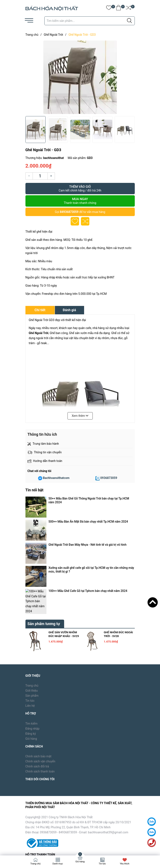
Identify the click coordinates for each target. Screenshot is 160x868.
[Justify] (129, 21)
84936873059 (69, 212)
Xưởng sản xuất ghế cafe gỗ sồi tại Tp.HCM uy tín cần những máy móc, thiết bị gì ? (91, 522)
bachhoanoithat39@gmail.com (108, 750)
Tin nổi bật (34, 490)
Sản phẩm (32, 614)
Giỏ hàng (31, 656)
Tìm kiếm (32, 641)
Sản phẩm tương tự (44, 541)
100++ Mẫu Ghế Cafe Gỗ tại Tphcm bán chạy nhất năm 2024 (88, 530)
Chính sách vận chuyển (40, 679)
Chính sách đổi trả (37, 684)
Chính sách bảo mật (38, 674)
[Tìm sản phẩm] (90, 21)
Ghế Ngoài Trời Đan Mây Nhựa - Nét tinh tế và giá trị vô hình (88, 514)
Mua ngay (80, 201)
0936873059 (109, 478)
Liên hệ (30, 624)
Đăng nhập (32, 646)
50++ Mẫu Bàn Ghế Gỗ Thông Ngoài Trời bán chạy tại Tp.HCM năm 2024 (89, 500)
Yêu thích (125, 864)
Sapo (93, 846)
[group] (80, 77)
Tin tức (30, 619)
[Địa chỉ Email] (80, 811)
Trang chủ (32, 603)
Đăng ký (31, 651)
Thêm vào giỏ (80, 189)
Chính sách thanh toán (40, 689)
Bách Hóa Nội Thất (61, 846)
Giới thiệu (32, 608)
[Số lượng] (40, 176)
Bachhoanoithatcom (56, 478)
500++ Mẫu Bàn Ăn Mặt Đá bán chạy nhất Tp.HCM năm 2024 (88, 508)
